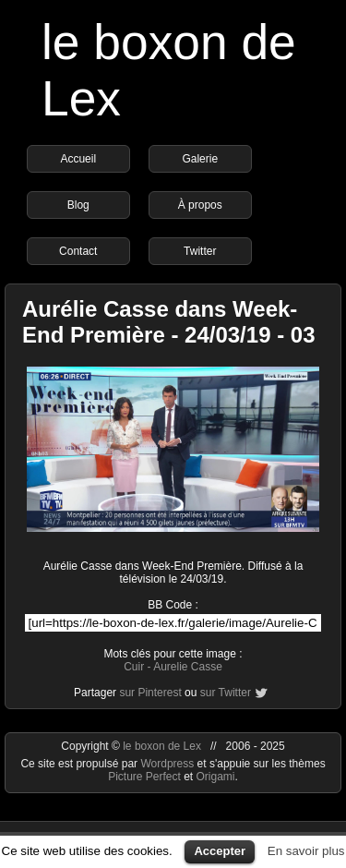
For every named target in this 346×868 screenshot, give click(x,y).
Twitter (200, 251)
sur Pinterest (150, 693)
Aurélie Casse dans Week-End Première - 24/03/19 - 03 (169, 322)
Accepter (220, 851)
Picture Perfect (144, 777)
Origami (216, 777)
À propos (200, 205)
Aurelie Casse (188, 667)
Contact (78, 251)
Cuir (134, 667)
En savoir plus (306, 851)
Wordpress (168, 764)
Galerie (200, 159)
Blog (78, 205)
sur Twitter (226, 693)
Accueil (78, 159)
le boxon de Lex (162, 746)
